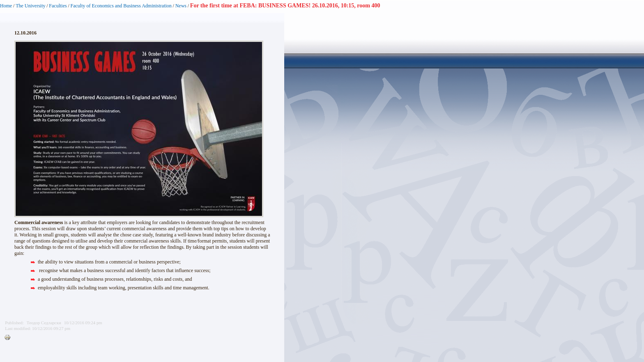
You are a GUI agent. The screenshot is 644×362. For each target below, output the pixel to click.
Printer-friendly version (9, 338)
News (181, 6)
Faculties (58, 6)
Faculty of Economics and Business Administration (121, 6)
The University (30, 6)
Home (6, 6)
